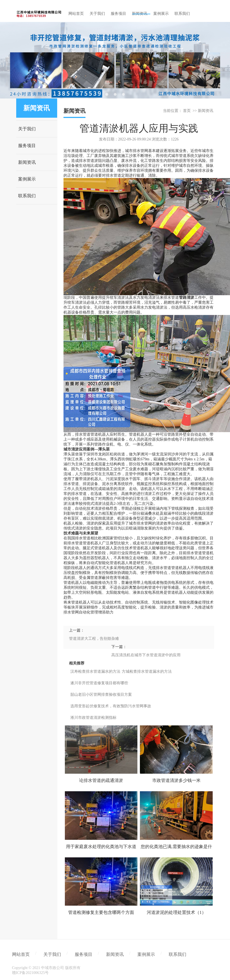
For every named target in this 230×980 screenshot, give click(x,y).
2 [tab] (115, 94)
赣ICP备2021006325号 (31, 973)
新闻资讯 (27, 162)
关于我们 (27, 129)
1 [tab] (107, 94)
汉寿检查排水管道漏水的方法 (95, 671)
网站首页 (21, 954)
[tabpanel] (115, 60)
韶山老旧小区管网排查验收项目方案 (101, 695)
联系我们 (27, 196)
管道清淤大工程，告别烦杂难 (94, 639)
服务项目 (27, 146)
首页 (187, 111)
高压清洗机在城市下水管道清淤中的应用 (146, 655)
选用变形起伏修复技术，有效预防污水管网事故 (111, 706)
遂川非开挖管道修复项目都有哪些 (99, 683)
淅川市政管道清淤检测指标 (93, 718)
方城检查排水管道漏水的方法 (147, 671)
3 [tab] (123, 94)
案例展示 (27, 179)
